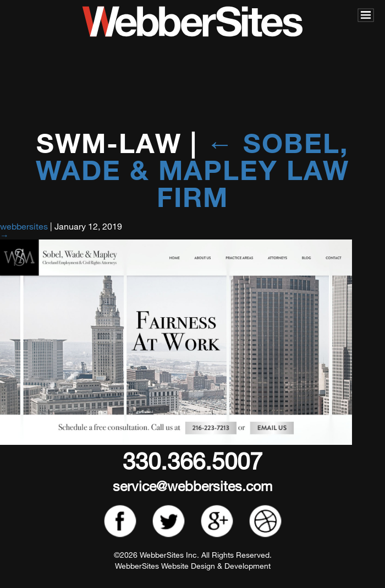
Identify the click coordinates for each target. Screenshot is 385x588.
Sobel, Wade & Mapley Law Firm (193, 170)
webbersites (24, 226)
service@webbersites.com (193, 485)
